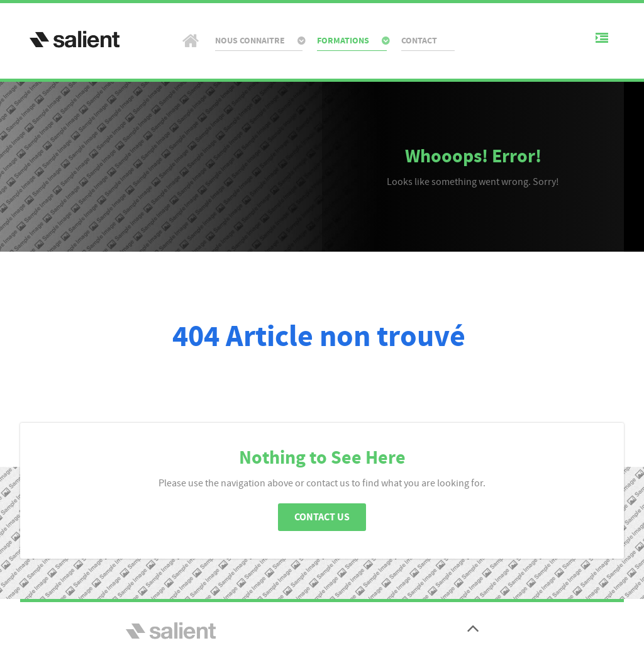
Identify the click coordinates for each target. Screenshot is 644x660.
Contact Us (322, 517)
